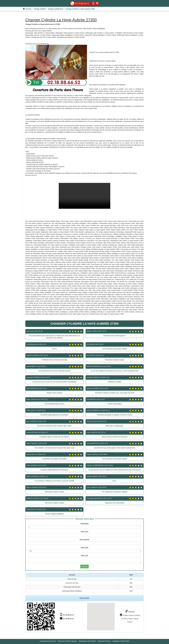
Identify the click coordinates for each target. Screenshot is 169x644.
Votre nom (84, 532)
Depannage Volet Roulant (87, 641)
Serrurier (129, 612)
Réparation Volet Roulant (121, 641)
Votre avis (84, 556)
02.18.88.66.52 (80, 3)
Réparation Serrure (104, 641)
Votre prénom (84, 540)
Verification (84, 524)
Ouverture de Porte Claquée (67, 641)
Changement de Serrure (48, 641)
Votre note (84, 548)
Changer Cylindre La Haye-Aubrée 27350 (84, 196)
